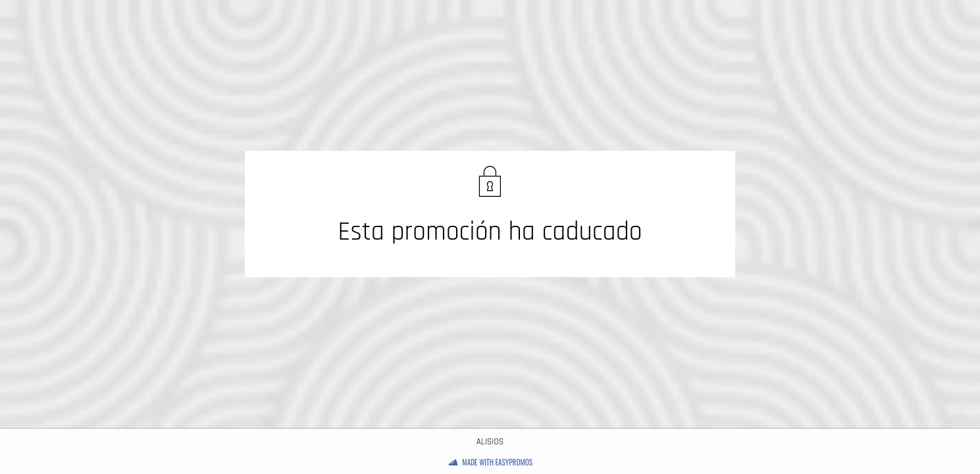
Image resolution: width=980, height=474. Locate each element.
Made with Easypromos (497, 462)
